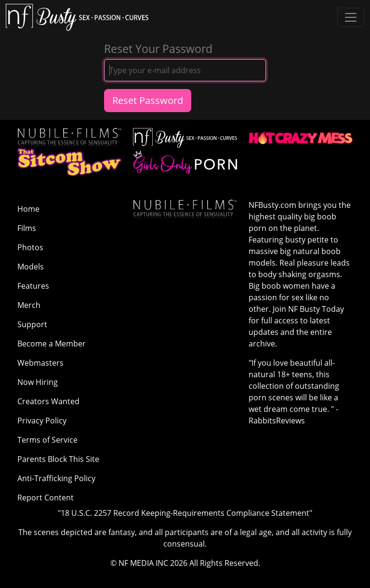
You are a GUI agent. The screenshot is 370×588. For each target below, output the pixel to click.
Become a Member (52, 344)
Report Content (46, 498)
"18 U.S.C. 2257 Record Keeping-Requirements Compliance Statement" (185, 513)
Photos (30, 247)
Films (27, 228)
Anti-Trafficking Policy (56, 478)
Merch (29, 305)
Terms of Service (47, 440)
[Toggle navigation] (351, 17)
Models (31, 267)
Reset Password (148, 100)
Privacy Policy (42, 421)
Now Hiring (38, 382)
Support (32, 324)
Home (28, 209)
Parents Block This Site (58, 459)
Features (33, 286)
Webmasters (40, 363)
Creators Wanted (48, 401)
